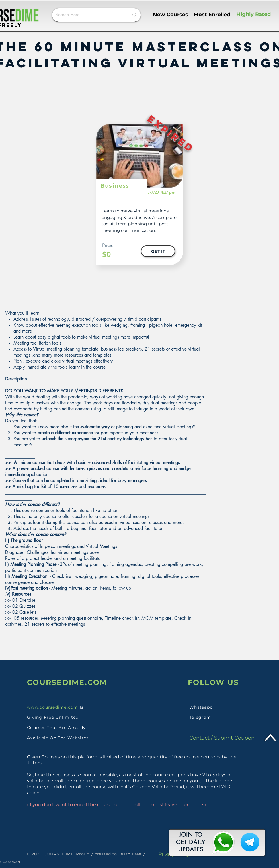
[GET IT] (158, 251)
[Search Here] (88, 15)
